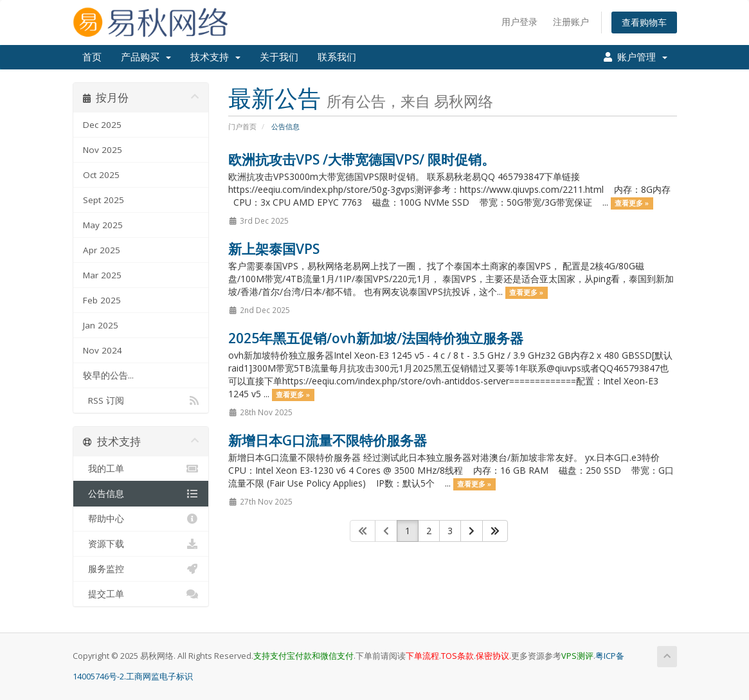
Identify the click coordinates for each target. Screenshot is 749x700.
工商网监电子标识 (159, 677)
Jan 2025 (101, 325)
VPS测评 (577, 656)
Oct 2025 (101, 175)
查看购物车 (644, 22)
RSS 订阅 (141, 400)
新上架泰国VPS (274, 249)
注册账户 (571, 22)
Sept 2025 (104, 200)
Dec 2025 (102, 125)
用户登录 (519, 22)
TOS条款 (457, 656)
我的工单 (141, 469)
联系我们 (337, 57)
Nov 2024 (103, 350)
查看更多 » (632, 203)
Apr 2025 (102, 250)
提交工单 (141, 594)
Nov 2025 (103, 150)
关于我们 (279, 57)
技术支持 (215, 57)
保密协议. (493, 656)
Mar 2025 (102, 275)
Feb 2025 (102, 300)
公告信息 (141, 494)
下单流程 (422, 656)
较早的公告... (108, 375)
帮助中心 (141, 519)
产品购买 (146, 57)
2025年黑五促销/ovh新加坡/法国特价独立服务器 (376, 338)
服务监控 (141, 569)
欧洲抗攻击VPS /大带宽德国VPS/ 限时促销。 (362, 159)
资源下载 (141, 544)
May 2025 (103, 225)
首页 (92, 57)
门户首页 (242, 126)
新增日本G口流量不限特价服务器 (328, 440)
